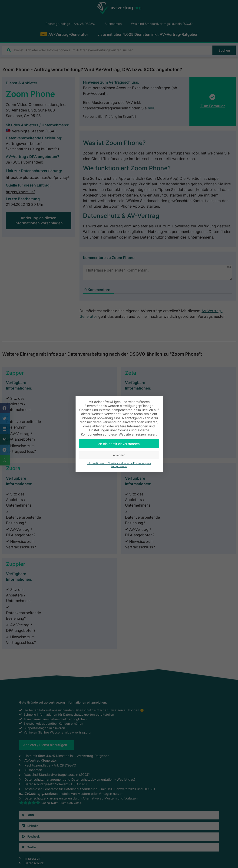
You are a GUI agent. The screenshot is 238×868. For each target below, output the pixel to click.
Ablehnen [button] (119, 455)
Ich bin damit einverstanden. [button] (119, 444)
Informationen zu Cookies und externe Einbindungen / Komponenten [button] (119, 465)
